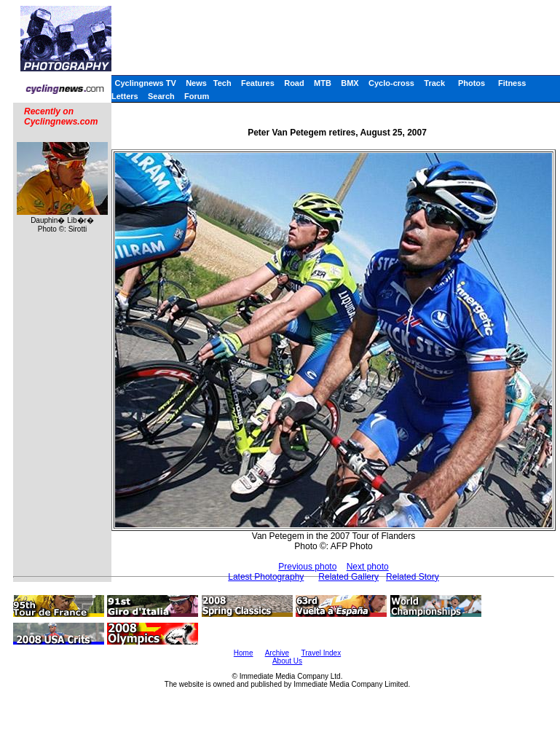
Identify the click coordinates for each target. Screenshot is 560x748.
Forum (197, 96)
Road (294, 83)
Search (161, 96)
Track (434, 83)
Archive (277, 653)
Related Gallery (348, 577)
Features (258, 83)
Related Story (413, 577)
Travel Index (322, 653)
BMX (350, 83)
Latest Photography (266, 577)
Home (244, 653)
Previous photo (307, 567)
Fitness (512, 83)
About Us (287, 661)
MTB (323, 83)
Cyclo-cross (391, 83)
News (196, 83)
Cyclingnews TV (145, 83)
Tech (222, 83)
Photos (472, 83)
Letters (125, 96)
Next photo (368, 567)
